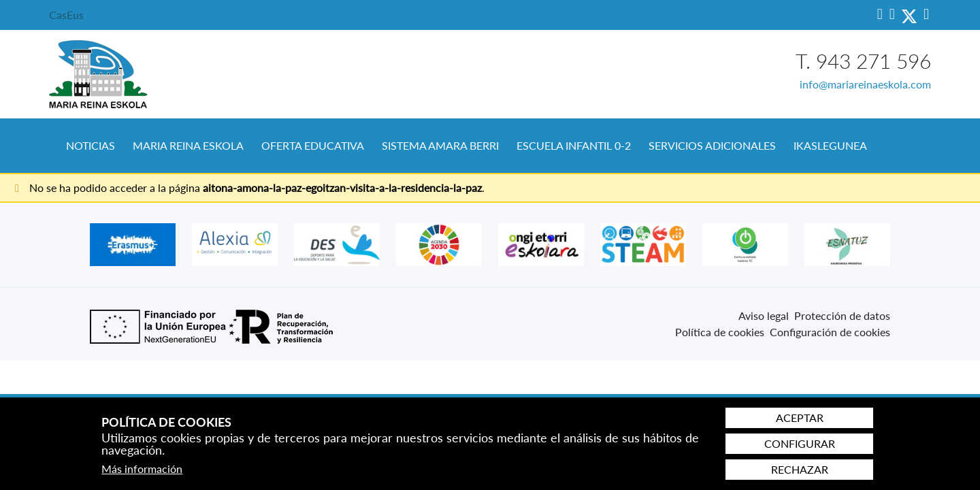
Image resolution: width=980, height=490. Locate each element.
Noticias (91, 145)
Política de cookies (720, 332)
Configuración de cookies (830, 332)
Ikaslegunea (830, 145)
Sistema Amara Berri (440, 145)
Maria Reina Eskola (188, 145)
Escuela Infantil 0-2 (574, 145)
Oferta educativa (313, 145)
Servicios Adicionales (712, 145)
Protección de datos (842, 315)
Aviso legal (764, 315)
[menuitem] (91, 146)
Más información (142, 469)
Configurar (800, 443)
